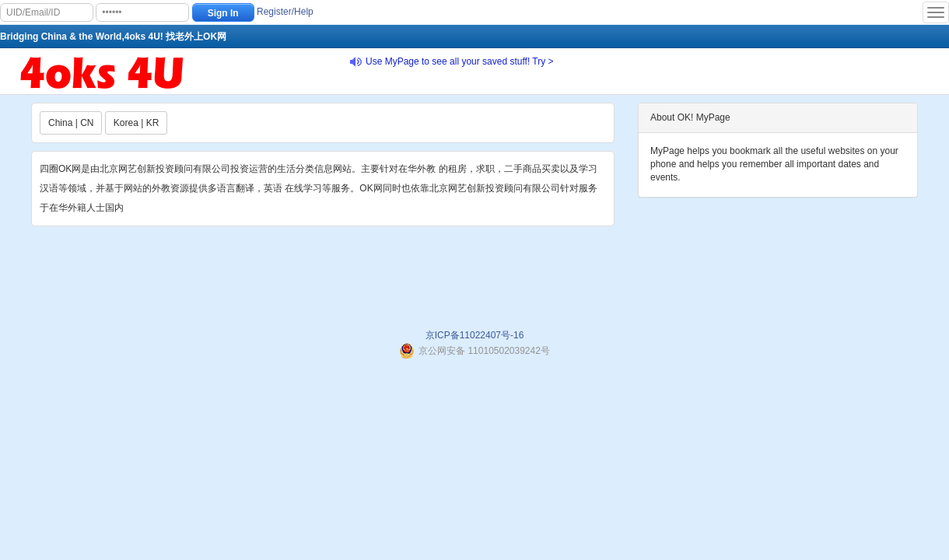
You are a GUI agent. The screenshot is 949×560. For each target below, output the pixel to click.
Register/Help (285, 12)
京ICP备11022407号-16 (475, 335)
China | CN (71, 123)
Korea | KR (136, 123)
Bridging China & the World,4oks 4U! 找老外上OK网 (113, 37)
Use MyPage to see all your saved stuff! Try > (460, 61)
